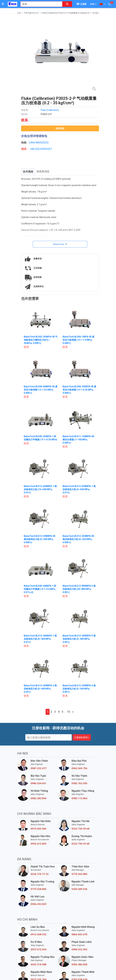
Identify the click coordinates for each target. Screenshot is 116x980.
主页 (19, 13)
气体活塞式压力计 (31, 13)
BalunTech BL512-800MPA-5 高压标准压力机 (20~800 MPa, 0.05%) (79, 589)
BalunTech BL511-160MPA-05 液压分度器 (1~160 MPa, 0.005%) (78, 440)
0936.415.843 (39, 844)
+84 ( (33, 149)
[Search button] (67, 4)
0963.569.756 (79, 768)
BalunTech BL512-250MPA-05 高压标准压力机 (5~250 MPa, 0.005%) (78, 539)
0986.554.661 (39, 783)
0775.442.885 (79, 874)
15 (69, 712)
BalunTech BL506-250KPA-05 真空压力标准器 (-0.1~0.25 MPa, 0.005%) (79, 390)
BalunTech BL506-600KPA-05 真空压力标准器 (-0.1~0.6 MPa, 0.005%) (41, 390)
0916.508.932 (39, 934)
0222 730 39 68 (80, 829)
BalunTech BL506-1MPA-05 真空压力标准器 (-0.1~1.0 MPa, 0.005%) (78, 340)
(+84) (32, 143)
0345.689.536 (79, 889)
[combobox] (40, 4)
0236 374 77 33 (40, 874)
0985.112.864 (79, 798)
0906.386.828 (79, 965)
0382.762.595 (79, 783)
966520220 (42, 143)
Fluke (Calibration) (50, 110)
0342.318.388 (39, 965)
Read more (59, 244)
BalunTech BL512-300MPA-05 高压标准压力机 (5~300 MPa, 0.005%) (40, 539)
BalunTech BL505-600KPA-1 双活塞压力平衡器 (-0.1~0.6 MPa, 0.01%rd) (40, 589)
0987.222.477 (39, 768)
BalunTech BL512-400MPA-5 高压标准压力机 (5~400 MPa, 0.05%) (79, 639)
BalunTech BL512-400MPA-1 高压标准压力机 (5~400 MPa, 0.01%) (40, 639)
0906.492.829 (39, 904)
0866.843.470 (79, 934)
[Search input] (40, 4)
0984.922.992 (79, 949)
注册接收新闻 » (82, 737)
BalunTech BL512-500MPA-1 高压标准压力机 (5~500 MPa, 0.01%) (79, 489)
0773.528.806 (39, 889)
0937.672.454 (39, 949)
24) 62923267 (44, 149)
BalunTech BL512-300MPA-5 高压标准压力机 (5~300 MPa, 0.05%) (79, 689)
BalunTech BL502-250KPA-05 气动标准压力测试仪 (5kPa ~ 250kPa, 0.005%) (41, 340)
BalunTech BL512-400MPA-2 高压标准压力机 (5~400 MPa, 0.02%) (40, 689)
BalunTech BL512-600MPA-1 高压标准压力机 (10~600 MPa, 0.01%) (40, 489)
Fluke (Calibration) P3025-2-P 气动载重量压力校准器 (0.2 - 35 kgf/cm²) (72, 13)
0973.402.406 (39, 829)
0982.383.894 (39, 798)
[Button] (3, 4)
